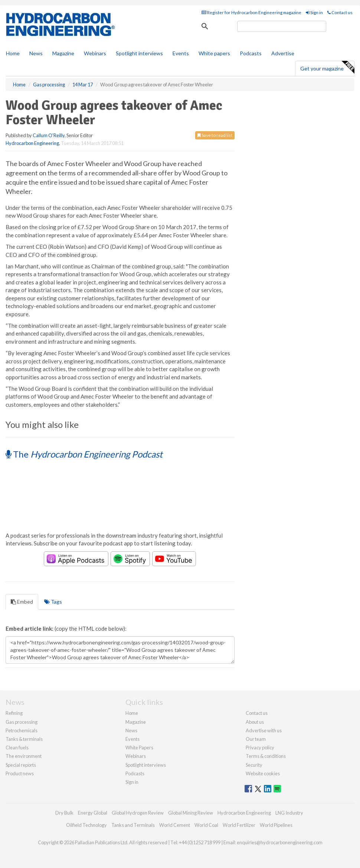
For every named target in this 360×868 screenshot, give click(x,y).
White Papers (139, 747)
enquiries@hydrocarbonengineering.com (280, 842)
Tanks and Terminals (133, 825)
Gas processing (22, 722)
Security (254, 765)
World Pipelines (276, 825)
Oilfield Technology (86, 825)
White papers (214, 53)
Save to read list (215, 135)
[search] (282, 26)
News (131, 730)
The (84, 454)
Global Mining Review (191, 813)
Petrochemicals (22, 730)
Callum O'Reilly (49, 135)
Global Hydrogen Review (138, 813)
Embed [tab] (22, 602)
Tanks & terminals (24, 739)
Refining (14, 713)
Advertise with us (264, 730)
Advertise (283, 53)
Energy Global (93, 813)
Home (13, 53)
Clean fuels (17, 747)
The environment (24, 756)
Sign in (314, 12)
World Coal (206, 825)
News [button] (36, 53)
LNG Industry (289, 813)
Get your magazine (327, 67)
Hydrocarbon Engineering (32, 143)
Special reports (21, 765)
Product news (20, 773)
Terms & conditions (266, 756)
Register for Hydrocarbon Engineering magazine (251, 12)
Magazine (63, 53)
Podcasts (251, 53)
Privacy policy (260, 747)
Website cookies (263, 773)
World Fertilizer (239, 825)
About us (255, 722)
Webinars (95, 53)
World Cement (175, 825)
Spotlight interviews (139, 53)
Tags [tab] (53, 602)
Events (181, 53)
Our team (256, 739)
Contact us (340, 12)
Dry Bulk (64, 813)
